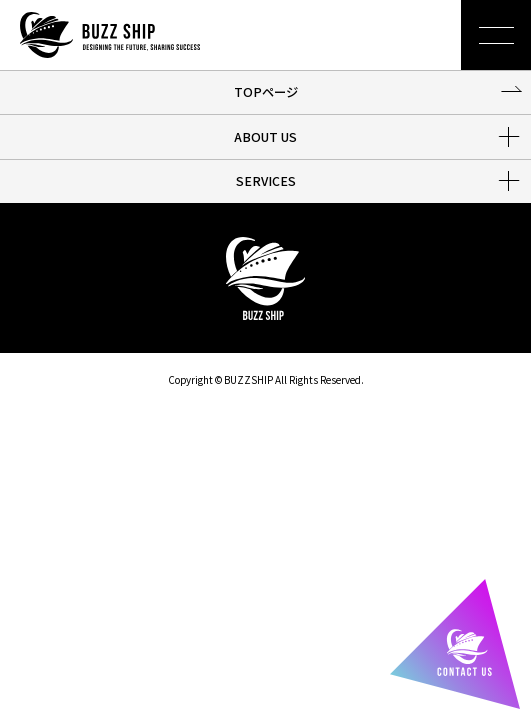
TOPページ (266, 92)
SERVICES (266, 181)
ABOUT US (265, 137)
